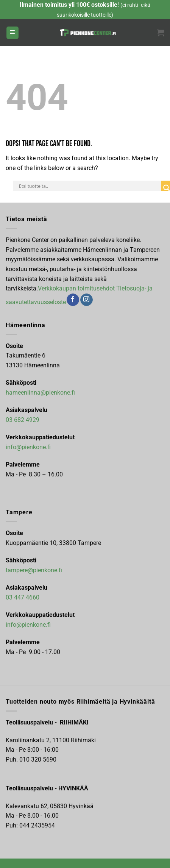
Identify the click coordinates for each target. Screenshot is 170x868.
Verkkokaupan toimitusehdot (76, 288)
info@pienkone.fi (28, 447)
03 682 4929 (23, 420)
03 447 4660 (23, 597)
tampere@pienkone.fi (34, 570)
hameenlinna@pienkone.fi (40, 393)
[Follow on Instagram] (87, 300)
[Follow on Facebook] (73, 300)
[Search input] (89, 186)
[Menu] (12, 33)
